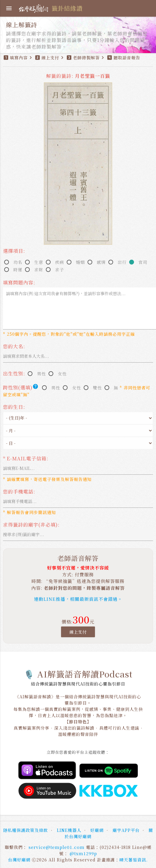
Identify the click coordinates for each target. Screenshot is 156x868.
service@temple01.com (57, 847)
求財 (39, 270)
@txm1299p (83, 853)
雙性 (97, 388)
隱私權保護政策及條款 (26, 830)
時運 (18, 270)
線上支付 (78, 632)
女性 (62, 374)
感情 (101, 262)
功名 (18, 262)
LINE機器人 (69, 830)
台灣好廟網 (19, 860)
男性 (41, 374)
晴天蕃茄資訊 (133, 860)
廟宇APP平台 (126, 830)
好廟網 (97, 830)
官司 (143, 262)
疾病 (60, 262)
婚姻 (80, 262)
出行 (122, 262)
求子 (60, 270)
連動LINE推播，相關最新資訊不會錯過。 (78, 599)
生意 (39, 262)
